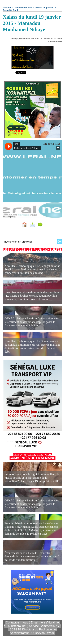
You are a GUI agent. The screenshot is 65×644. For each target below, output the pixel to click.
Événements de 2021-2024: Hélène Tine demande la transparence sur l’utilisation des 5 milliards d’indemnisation (32, 556)
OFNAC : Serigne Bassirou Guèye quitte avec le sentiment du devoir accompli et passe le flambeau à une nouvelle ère (32, 322)
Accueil (7, 8)
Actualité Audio (11, 10)
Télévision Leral (23, 8)
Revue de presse (44, 8)
